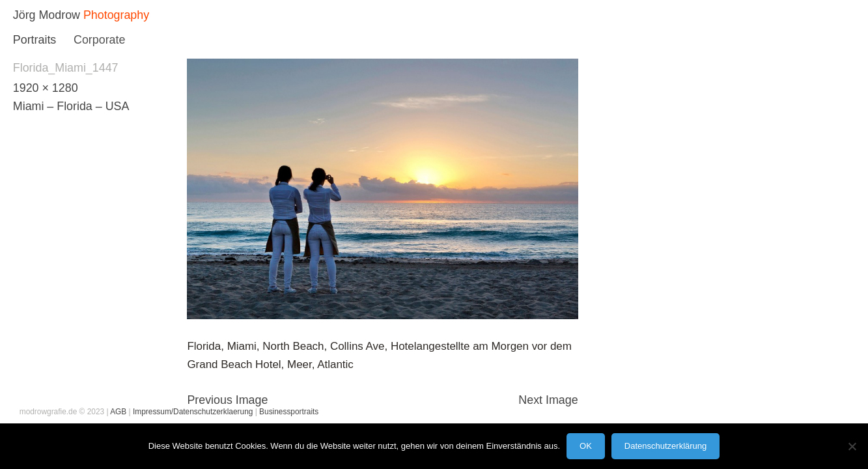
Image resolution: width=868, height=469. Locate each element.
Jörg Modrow (47, 15)
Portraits (35, 40)
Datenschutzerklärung (665, 446)
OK (586, 446)
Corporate (99, 40)
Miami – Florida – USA (71, 106)
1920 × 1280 (46, 88)
